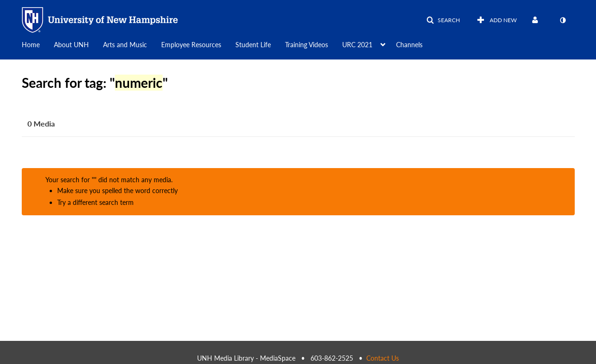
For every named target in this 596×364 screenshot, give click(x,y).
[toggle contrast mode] (563, 20)
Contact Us (383, 358)
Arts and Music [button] (125, 45)
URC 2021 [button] (357, 45)
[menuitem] (38, 44)
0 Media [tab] (41, 123)
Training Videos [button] (307, 45)
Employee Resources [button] (191, 45)
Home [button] (31, 45)
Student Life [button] (253, 45)
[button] (443, 20)
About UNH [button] (71, 45)
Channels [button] (409, 45)
